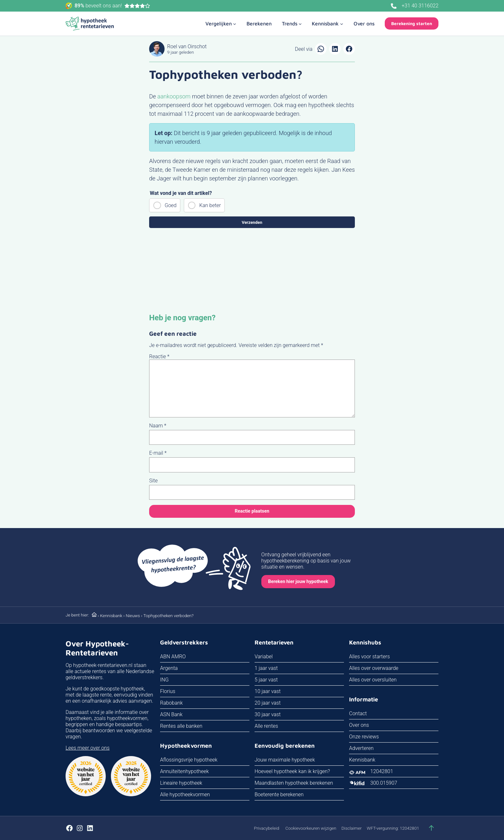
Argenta (169, 668)
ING (164, 680)
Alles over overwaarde (374, 668)
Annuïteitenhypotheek (184, 771)
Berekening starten (412, 23)
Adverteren (361, 748)
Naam (158, 426)
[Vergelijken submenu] (221, 23)
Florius (168, 691)
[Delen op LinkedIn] (335, 49)
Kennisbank (111, 616)
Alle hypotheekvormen (185, 794)
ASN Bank (171, 714)
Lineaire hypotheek (181, 783)
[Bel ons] (394, 6)
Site (153, 481)
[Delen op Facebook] (349, 49)
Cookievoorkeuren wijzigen (311, 828)
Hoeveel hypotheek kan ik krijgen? (292, 771)
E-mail (158, 453)
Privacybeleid (266, 828)
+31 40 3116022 (420, 6)
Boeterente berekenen (279, 794)
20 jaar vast (268, 703)
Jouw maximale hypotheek (285, 760)
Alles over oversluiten (373, 680)
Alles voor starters (369, 657)
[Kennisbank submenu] (328, 23)
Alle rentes (266, 726)
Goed (171, 205)
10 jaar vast (268, 691)
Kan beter (210, 205)
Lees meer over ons (88, 748)
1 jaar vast (266, 668)
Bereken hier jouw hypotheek (298, 582)
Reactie (159, 356)
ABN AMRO (173, 657)
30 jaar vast (268, 714)
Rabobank (171, 703)
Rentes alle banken (181, 726)
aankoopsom (174, 96)
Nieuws (133, 616)
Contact (358, 713)
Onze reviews (364, 737)
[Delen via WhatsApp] (321, 49)
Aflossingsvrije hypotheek (189, 760)
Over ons (359, 725)
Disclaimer (351, 828)
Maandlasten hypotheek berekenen (294, 783)
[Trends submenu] (292, 23)
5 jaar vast (266, 680)
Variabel (264, 657)
